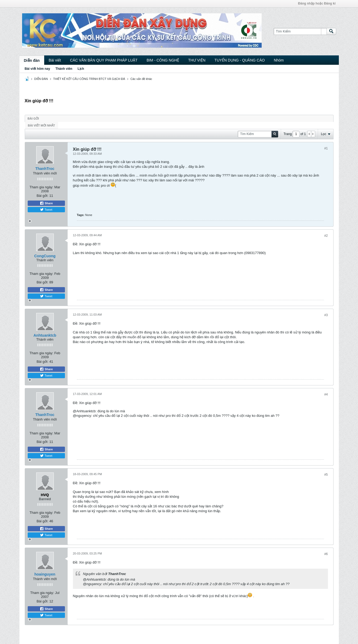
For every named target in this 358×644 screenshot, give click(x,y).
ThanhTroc (45, 169)
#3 (326, 315)
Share (46, 203)
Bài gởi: (42, 196)
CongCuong (45, 256)
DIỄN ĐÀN (41, 79)
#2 (326, 236)
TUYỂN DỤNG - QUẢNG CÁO (240, 60)
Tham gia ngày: (42, 187)
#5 (326, 475)
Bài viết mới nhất (42, 125)
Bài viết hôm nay (38, 69)
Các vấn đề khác (141, 79)
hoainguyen (45, 574)
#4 (326, 394)
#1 (326, 148)
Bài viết (55, 60)
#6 (326, 554)
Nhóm (279, 60)
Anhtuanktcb (45, 335)
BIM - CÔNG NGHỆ (163, 60)
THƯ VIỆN (197, 60)
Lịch (81, 69)
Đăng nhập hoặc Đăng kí (317, 3)
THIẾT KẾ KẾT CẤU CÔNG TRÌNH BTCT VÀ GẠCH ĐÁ (89, 79)
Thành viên (64, 69)
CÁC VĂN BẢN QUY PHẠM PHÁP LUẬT (104, 60)
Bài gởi (33, 119)
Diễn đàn (32, 60)
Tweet (46, 210)
